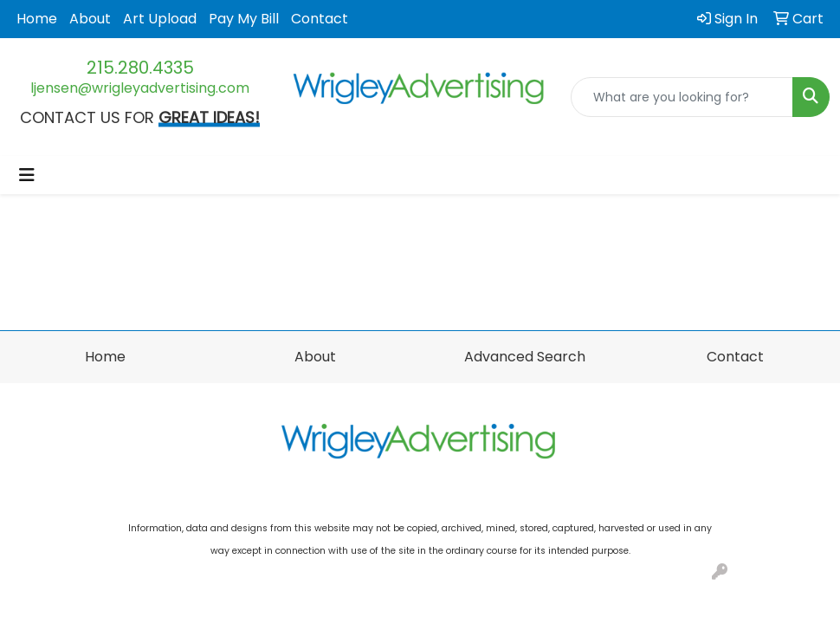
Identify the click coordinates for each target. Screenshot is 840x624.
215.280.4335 (140, 68)
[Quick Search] (682, 97)
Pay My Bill (244, 19)
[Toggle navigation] (27, 175)
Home (37, 19)
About (90, 19)
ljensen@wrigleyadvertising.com (140, 88)
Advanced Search (525, 357)
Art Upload (160, 19)
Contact (320, 19)
